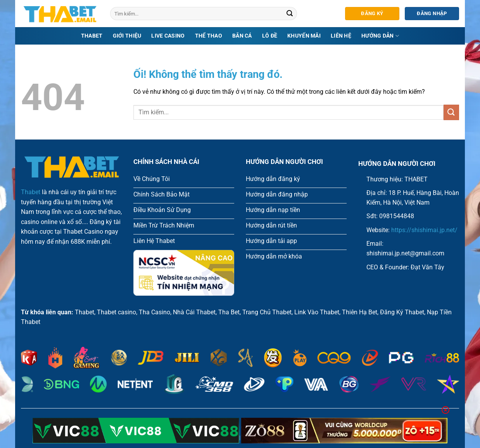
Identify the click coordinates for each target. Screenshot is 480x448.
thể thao (209, 36)
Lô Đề (270, 36)
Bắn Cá (242, 36)
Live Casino (168, 36)
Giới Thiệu (127, 36)
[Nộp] (290, 14)
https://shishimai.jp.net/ (424, 230)
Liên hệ (341, 36)
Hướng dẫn (380, 36)
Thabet (92, 36)
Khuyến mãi (304, 36)
